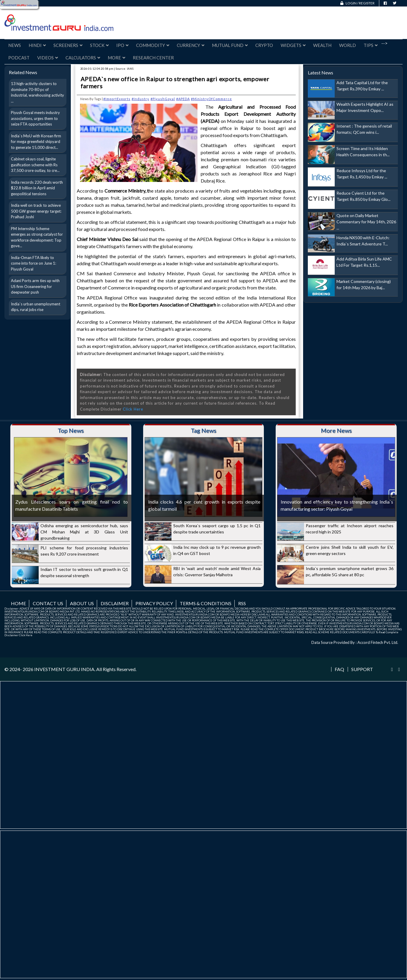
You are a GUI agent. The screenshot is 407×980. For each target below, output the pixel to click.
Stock (99, 45)
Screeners (68, 45)
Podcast (19, 58)
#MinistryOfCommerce (211, 99)
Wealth (322, 45)
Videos (48, 58)
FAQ (339, 669)
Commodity (153, 45)
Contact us (48, 603)
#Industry (140, 99)
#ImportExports (117, 99)
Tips (371, 45)
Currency (191, 45)
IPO (122, 45)
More (116, 58)
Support (362, 669)
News (15, 45)
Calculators (83, 58)
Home (18, 603)
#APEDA (183, 99)
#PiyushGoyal (163, 99)
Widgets (293, 45)
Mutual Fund (230, 45)
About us (82, 603)
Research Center (153, 58)
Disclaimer (115, 603)
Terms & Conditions (206, 603)
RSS (242, 603)
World (348, 45)
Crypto (264, 45)
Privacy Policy (154, 603)
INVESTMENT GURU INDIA (64, 669)
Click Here (133, 409)
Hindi (37, 45)
